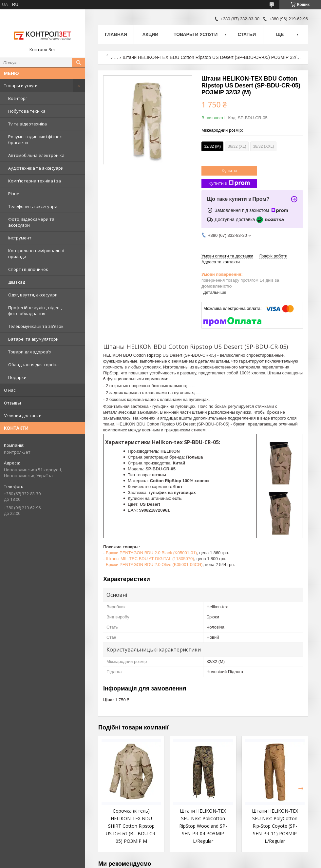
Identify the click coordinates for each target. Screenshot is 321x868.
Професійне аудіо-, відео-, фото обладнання (35, 311)
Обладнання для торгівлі (34, 365)
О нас (10, 390)
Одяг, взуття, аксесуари (33, 295)
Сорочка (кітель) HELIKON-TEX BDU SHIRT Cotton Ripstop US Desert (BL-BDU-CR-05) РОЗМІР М (131, 826)
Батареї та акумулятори (33, 339)
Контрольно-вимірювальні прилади (36, 254)
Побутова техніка (27, 111)
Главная (116, 34)
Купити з (229, 183)
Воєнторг (18, 98)
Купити (229, 171)
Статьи (247, 34)
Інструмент (20, 238)
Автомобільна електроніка (36, 155)
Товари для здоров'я (30, 352)
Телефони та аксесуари (33, 206)
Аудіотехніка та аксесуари (36, 168)
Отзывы (12, 403)
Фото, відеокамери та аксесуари (31, 222)
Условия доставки (23, 416)
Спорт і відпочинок (28, 269)
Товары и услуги (21, 85)
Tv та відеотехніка (28, 124)
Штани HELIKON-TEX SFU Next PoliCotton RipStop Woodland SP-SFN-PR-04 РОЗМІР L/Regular (203, 826)
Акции (150, 34)
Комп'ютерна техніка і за (35, 181)
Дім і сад (17, 282)
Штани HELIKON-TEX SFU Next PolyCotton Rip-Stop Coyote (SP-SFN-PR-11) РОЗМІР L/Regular (275, 826)
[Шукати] (79, 63)
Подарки (17, 377)
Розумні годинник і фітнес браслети (35, 140)
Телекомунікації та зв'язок (36, 326)
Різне (14, 194)
